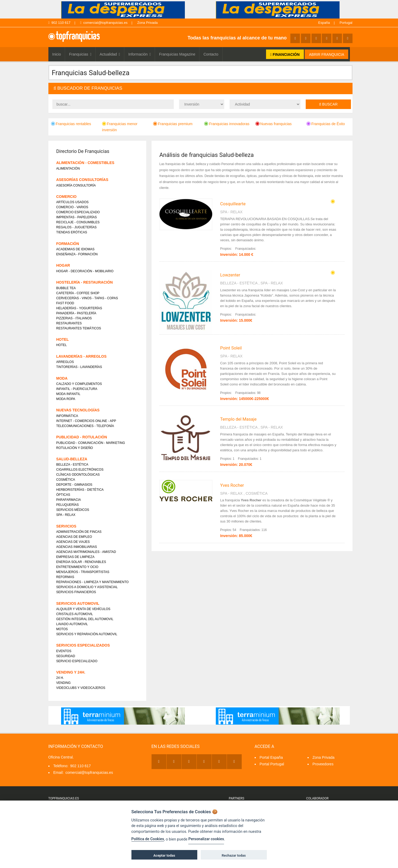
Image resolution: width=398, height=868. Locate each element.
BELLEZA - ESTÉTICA (239, 283)
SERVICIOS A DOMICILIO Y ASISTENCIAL (87, 587)
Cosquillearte (233, 204)
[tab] (200, 88)
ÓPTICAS (63, 495)
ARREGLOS (65, 362)
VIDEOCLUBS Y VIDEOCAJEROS (81, 688)
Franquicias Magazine (177, 54)
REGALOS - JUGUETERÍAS (77, 227)
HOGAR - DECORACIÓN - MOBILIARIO (85, 271)
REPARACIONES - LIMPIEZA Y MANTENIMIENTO (93, 582)
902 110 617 (60, 23)
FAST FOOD (65, 303)
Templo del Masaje (239, 419)
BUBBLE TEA (66, 288)
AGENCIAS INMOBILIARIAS (77, 547)
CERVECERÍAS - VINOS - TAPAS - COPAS (87, 298)
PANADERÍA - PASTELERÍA (76, 313)
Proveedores (323, 764)
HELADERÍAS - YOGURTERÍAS (79, 308)
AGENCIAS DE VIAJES (73, 542)
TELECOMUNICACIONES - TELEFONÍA (85, 426)
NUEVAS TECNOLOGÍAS (78, 410)
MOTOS (62, 629)
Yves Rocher (232, 485)
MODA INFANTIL (68, 394)
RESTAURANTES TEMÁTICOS (79, 328)
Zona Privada (147, 23)
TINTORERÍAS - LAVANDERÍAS (79, 367)
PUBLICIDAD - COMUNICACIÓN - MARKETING (91, 443)
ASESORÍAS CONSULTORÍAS (82, 180)
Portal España (271, 757)
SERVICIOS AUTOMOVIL (78, 603)
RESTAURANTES (69, 323)
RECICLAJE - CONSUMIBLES (78, 222)
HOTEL (63, 339)
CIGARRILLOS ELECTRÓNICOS (80, 470)
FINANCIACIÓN (285, 54)
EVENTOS (64, 651)
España (324, 23)
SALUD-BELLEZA (72, 459)
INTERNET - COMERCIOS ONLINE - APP (86, 421)
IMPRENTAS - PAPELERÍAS (77, 217)
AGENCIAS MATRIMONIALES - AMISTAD (86, 552)
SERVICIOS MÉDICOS (73, 510)
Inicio (57, 54)
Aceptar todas (164, 855)
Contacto (211, 54)
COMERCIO (67, 197)
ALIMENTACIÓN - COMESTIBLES (85, 163)
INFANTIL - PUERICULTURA (77, 389)
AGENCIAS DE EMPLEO (74, 537)
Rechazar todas (234, 855)
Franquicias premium (173, 124)
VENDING (64, 683)
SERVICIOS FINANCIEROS (76, 592)
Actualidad (110, 54)
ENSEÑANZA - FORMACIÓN (77, 254)
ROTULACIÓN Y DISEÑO (75, 448)
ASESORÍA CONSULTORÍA (76, 185)
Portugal (346, 23)
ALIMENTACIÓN (68, 169)
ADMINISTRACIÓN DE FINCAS (79, 532)
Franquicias (80, 54)
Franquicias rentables (71, 124)
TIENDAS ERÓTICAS (72, 232)
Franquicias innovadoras (227, 124)
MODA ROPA (66, 399)
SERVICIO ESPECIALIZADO (77, 661)
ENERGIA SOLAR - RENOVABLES (81, 562)
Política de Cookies (148, 839)
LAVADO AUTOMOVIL (72, 624)
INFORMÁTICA (67, 416)
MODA (62, 378)
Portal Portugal (272, 764)
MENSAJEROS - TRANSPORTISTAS (83, 572)
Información (139, 54)
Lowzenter (230, 275)
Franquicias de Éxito (326, 124)
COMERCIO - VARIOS (72, 207)
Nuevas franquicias (274, 124)
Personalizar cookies (206, 839)
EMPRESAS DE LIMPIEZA (76, 557)
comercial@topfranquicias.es (104, 23)
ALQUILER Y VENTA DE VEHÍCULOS (83, 609)
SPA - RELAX (232, 212)
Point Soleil (231, 348)
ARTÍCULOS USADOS (72, 202)
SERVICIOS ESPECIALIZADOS (83, 645)
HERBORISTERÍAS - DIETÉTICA (80, 490)
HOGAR (63, 265)
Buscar (328, 104)
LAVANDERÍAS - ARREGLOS (81, 356)
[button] (200, 88)
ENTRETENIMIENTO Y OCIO (77, 567)
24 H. (60, 678)
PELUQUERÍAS (68, 505)
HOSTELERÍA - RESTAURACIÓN (85, 282)
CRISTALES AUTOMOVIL (75, 614)
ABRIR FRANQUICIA (326, 54)
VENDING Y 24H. (71, 672)
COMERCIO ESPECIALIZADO (78, 212)
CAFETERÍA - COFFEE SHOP (78, 293)
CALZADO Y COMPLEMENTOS (79, 384)
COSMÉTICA (257, 493)
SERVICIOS (66, 526)
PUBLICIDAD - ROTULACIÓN (82, 437)
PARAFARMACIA (69, 500)
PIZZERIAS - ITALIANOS (74, 318)
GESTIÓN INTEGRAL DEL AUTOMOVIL (85, 619)
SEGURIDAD (66, 656)
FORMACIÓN (68, 244)
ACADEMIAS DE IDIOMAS (76, 249)
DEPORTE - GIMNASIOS (74, 485)
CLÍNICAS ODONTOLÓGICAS (78, 475)
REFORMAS (65, 577)
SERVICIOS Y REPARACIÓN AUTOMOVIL (87, 634)
